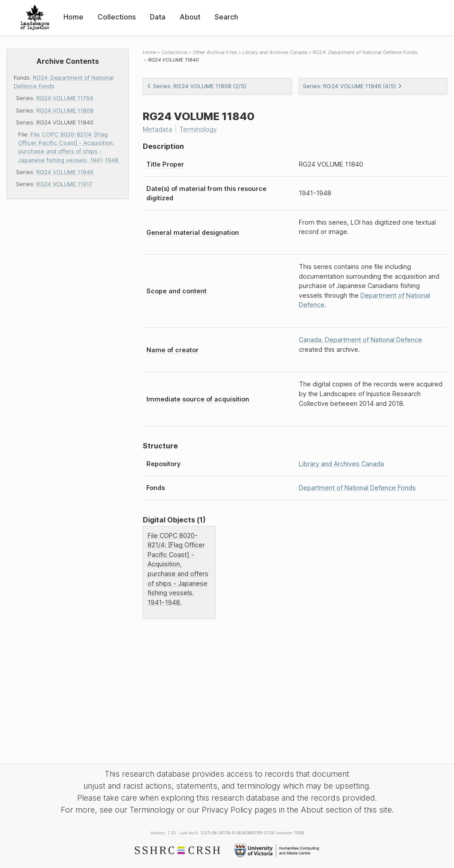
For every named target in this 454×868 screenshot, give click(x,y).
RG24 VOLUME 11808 (65, 111)
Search (226, 17)
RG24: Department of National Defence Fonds (365, 52)
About (190, 17)
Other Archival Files (215, 52)
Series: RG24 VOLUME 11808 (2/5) (196, 86)
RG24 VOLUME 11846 (65, 172)
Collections (117, 17)
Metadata (157, 129)
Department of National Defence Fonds (357, 488)
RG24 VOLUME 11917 (64, 184)
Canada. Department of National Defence (360, 340)
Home (73, 17)
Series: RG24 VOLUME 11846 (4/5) (352, 86)
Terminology (198, 129)
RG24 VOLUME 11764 (65, 98)
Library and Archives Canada (275, 52)
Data (158, 17)
